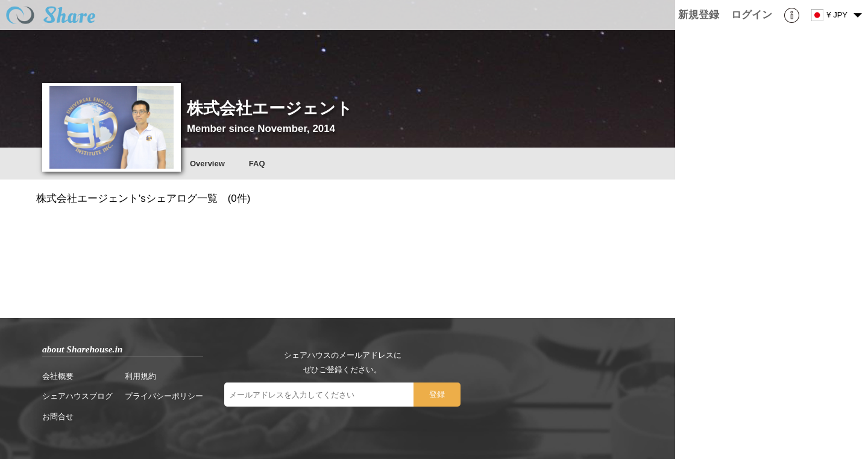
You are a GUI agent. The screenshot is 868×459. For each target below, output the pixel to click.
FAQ (257, 164)
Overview (207, 164)
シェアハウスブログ (77, 396)
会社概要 (58, 376)
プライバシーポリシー (164, 396)
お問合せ (58, 417)
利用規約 (140, 376)
